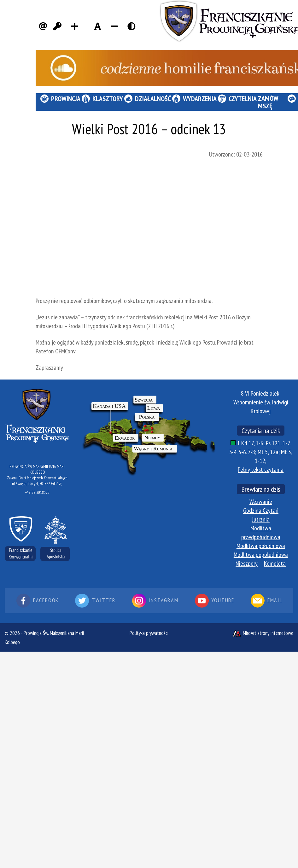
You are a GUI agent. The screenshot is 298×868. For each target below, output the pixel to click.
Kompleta (275, 563)
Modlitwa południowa (261, 546)
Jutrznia (261, 519)
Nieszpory (247, 563)
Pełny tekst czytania (261, 470)
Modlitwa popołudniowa (261, 555)
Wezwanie (261, 502)
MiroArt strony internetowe (263, 633)
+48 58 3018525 (37, 492)
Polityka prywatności (149, 633)
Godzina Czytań (261, 511)
